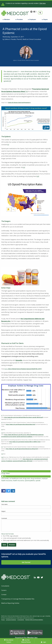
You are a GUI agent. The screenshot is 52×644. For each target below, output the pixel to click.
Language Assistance (11, 620)
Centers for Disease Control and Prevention (19, 103)
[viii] (2, 457)
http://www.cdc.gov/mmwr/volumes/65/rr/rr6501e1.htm (25, 442)
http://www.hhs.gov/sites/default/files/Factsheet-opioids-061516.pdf (24, 417)
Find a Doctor (9, 640)
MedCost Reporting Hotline (10, 603)
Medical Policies (26, 642)
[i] (9, 79)
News (8, 473)
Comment (4, 518)
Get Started (26, 562)
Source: (6, 369)
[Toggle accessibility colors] (35, 12)
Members (7, 19)
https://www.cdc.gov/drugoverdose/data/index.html (20, 424)
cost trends (5, 478)
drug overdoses (36, 478)
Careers (4, 590)
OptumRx (19, 360)
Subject (3, 511)
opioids (38, 481)
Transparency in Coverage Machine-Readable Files (18, 599)
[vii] (38, 176)
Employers (33, 19)
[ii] (10, 81)
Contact (9, 642)
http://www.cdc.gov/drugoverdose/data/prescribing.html (22, 449)
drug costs (27, 478)
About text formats (8, 534)
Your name (4, 504)
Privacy (3, 620)
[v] (8, 145)
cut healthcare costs (16, 478)
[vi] (2, 447)
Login (43, 642)
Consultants (5, 586)
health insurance (18, 481)
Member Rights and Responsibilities (34, 620)
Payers (46, 19)
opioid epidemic (30, 481)
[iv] (27, 91)
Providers (20, 19)
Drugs (3, 473)
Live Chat (27, 640)
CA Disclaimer (21, 620)
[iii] (30, 103)
